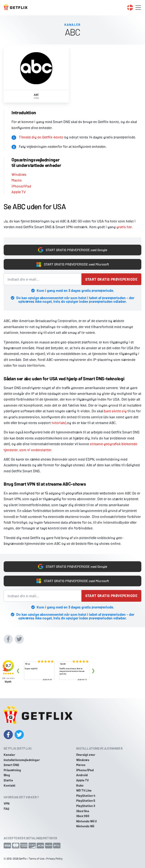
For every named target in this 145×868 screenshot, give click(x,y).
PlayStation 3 (86, 806)
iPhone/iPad (21, 186)
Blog (7, 775)
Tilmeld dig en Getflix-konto (41, 137)
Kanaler (9, 755)
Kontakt (10, 785)
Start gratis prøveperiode (111, 279)
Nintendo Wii (85, 826)
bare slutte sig (115, 411)
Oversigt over (86, 755)
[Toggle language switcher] (130, 8)
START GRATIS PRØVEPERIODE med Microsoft (73, 264)
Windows (19, 174)
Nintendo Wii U (87, 821)
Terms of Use (36, 858)
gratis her (124, 227)
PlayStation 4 (86, 795)
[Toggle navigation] (138, 8)
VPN (7, 803)
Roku (80, 785)
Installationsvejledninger (22, 760)
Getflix (23, 858)
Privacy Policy (54, 858)
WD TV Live (84, 790)
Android (82, 775)
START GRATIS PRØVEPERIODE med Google (73, 250)
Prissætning (12, 770)
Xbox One (83, 811)
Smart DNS (11, 765)
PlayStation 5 (86, 800)
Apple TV (19, 192)
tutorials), (59, 423)
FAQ (6, 809)
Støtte (8, 780)
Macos (17, 180)
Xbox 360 (83, 816)
